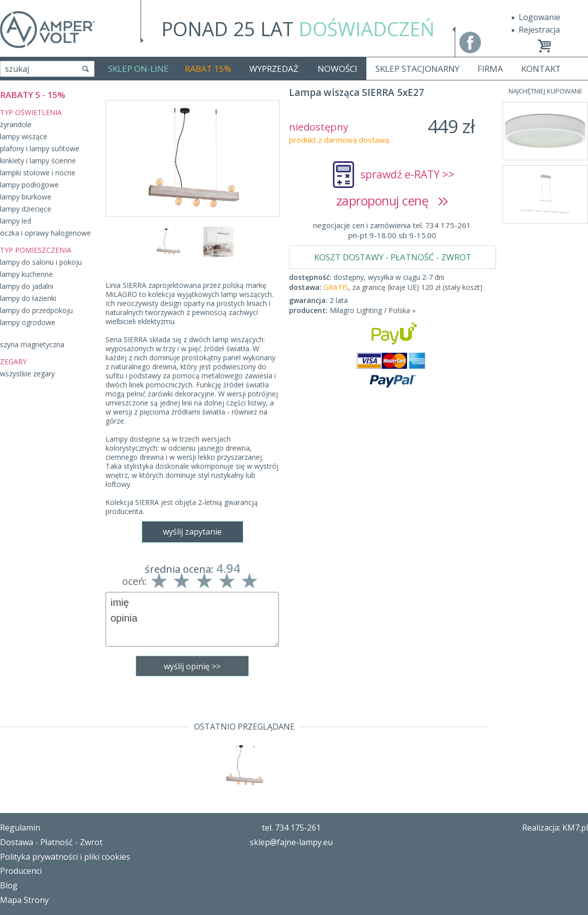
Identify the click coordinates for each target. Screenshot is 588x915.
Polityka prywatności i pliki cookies (65, 857)
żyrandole (16, 124)
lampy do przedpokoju (36, 310)
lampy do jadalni (27, 286)
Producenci (21, 871)
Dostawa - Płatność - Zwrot (51, 842)
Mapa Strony (24, 900)
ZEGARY (13, 362)
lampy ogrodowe (28, 322)
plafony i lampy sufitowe (40, 148)
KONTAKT (541, 69)
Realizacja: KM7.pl (555, 828)
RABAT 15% (208, 69)
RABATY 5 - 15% (33, 95)
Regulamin (20, 828)
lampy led (16, 221)
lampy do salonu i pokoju (41, 262)
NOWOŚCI (337, 69)
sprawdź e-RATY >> (407, 174)
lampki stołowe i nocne (38, 173)
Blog (9, 885)
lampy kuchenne (26, 274)
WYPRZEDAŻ (274, 69)
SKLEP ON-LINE (138, 69)
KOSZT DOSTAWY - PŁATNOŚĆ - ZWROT (393, 257)
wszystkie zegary (27, 374)
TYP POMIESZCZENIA (36, 250)
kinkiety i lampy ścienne (38, 161)
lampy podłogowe (29, 185)
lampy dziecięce (26, 209)
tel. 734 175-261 (291, 828)
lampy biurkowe (26, 197)
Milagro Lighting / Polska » (373, 310)
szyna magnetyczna (32, 344)
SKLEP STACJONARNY (417, 69)
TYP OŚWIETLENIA (31, 112)
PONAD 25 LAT (298, 29)
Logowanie (540, 17)
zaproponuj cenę (392, 200)
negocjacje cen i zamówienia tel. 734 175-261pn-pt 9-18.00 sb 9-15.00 (392, 230)
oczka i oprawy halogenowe (45, 233)
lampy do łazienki (28, 298)
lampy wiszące (24, 136)
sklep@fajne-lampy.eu (291, 842)
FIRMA (490, 69)
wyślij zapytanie (192, 532)
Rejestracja (539, 30)
